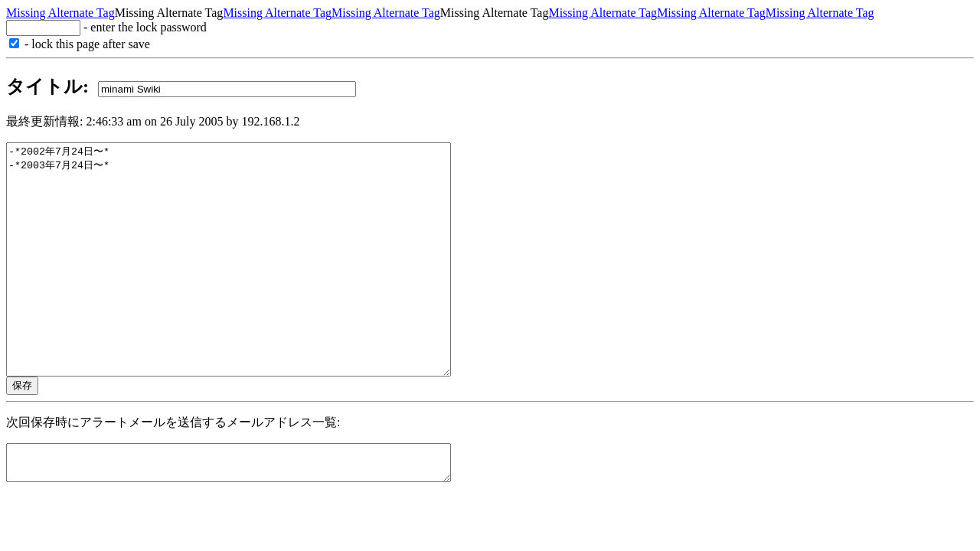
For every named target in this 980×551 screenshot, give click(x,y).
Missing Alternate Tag (60, 13)
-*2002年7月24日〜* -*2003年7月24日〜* (255, 282)
